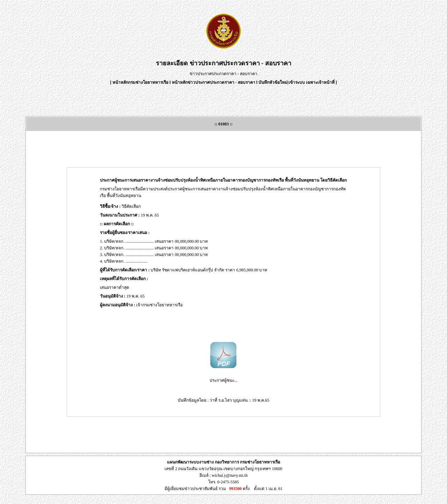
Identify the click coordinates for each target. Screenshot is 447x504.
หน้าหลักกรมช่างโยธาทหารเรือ (140, 82)
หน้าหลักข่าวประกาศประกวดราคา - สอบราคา (214, 82)
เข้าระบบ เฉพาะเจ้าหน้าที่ (312, 82)
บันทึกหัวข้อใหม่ (273, 82)
